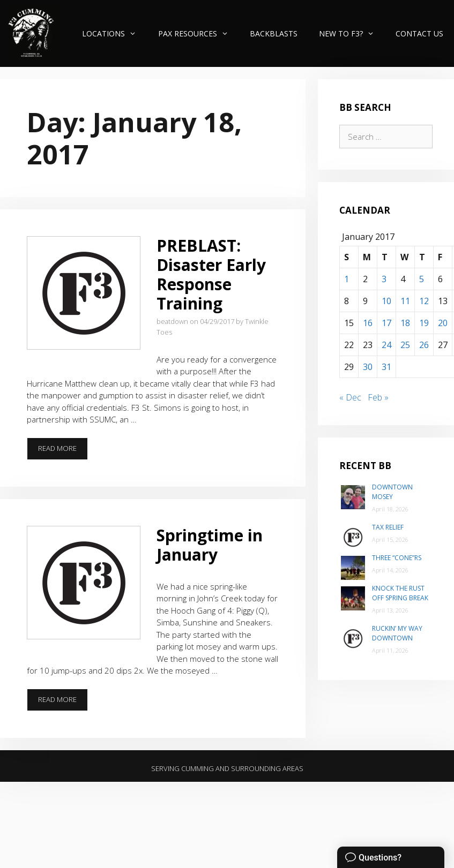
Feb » (378, 397)
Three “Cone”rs (397, 558)
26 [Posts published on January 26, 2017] (424, 345)
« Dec (350, 397)
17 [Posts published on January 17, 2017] (386, 323)
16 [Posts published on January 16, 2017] (368, 323)
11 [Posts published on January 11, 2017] (405, 301)
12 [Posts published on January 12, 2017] (424, 301)
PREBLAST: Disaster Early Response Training (211, 274)
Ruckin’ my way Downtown (397, 633)
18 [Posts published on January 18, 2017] (405, 323)
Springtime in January (210, 545)
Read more (63, 451)
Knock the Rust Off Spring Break (400, 593)
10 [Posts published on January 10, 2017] (386, 301)
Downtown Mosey (392, 492)
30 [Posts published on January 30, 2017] (368, 367)
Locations (114, 33)
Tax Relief (388, 527)
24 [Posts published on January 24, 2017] (386, 345)
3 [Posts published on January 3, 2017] (384, 279)
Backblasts (274, 33)
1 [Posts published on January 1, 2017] (347, 279)
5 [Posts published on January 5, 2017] (422, 279)
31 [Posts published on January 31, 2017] (386, 367)
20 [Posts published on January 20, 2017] (443, 323)
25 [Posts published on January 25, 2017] (405, 345)
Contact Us (419, 33)
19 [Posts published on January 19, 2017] (424, 323)
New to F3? (352, 33)
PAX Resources (199, 33)
